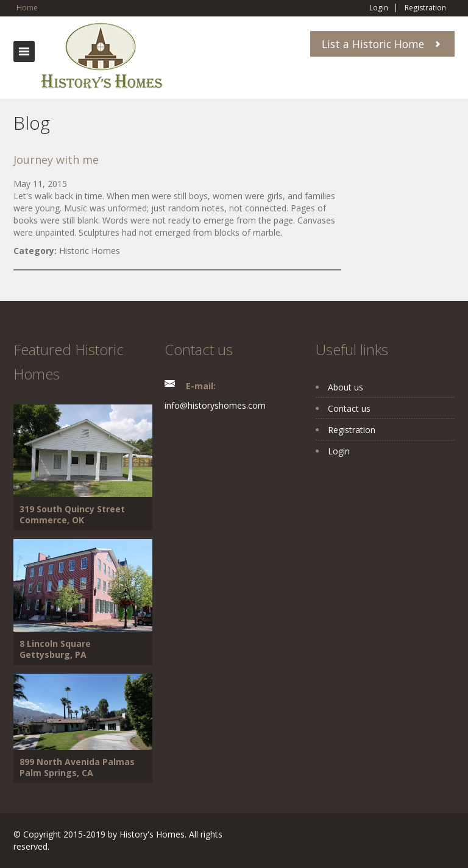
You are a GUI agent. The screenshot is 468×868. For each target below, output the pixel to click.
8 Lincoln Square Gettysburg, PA (55, 649)
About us (346, 387)
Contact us (349, 408)
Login (379, 8)
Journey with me (56, 160)
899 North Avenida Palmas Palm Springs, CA (77, 767)
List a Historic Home (373, 44)
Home (27, 8)
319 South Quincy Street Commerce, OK (72, 514)
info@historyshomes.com (215, 405)
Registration (425, 8)
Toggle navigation (24, 51)
